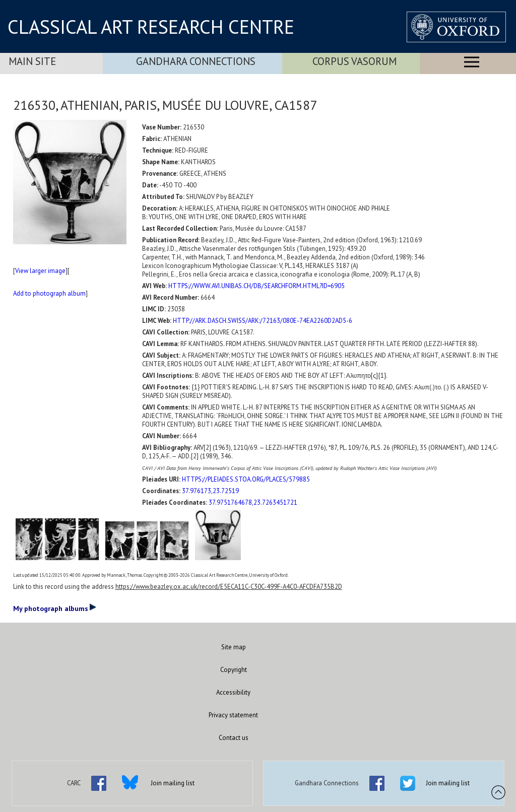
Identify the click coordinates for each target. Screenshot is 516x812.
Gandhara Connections (196, 61)
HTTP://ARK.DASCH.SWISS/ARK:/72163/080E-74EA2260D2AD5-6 (263, 321)
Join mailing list (173, 783)
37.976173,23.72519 (210, 491)
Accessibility (233, 692)
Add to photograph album (49, 293)
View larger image (40, 271)
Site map (234, 647)
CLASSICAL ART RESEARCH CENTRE (151, 27)
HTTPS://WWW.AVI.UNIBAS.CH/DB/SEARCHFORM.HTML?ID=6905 (256, 286)
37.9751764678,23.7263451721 (253, 502)
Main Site (32, 61)
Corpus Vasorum (354, 61)
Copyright (234, 670)
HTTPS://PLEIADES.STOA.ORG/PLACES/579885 (246, 479)
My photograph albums (55, 608)
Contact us (234, 738)
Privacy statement (233, 715)
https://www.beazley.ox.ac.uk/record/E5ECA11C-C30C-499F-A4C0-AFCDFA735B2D (229, 587)
